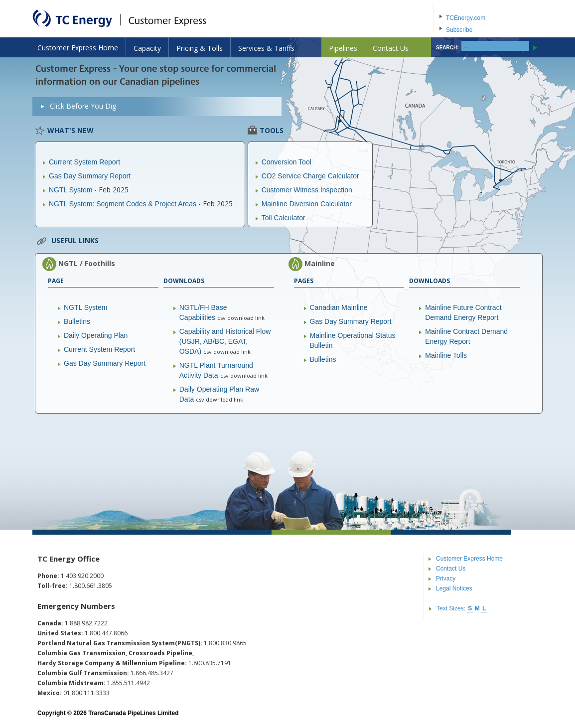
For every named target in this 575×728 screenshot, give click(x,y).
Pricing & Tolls (200, 48)
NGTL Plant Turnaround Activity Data (216, 370)
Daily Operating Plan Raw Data (219, 394)
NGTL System (71, 190)
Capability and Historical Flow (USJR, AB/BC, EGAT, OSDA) (225, 341)
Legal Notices (454, 588)
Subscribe (459, 30)
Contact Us (391, 48)
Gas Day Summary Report (90, 176)
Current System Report (84, 162)
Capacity (147, 48)
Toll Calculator (284, 218)
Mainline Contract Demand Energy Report (466, 336)
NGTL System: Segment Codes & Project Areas (123, 204)
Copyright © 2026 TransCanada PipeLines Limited (108, 713)
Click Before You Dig (83, 106)
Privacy (446, 579)
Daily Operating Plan (96, 335)
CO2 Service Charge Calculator (310, 176)
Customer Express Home (78, 48)
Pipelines (343, 48)
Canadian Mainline (339, 307)
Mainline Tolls (446, 355)
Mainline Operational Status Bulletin (353, 340)
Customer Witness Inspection (307, 190)
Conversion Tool (287, 162)
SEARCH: (447, 48)
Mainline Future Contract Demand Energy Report (463, 312)
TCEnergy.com (466, 18)
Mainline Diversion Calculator (307, 204)
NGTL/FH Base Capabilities (203, 312)
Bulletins (77, 321)
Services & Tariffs (266, 48)
